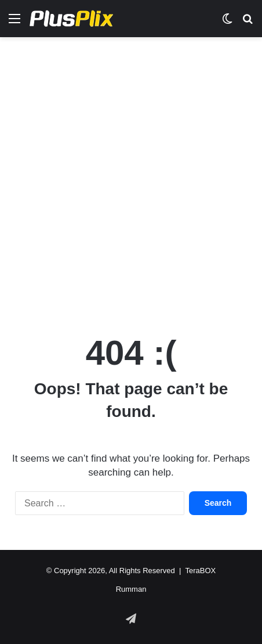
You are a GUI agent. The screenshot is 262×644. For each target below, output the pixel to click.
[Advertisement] (131, 180)
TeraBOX (200, 571)
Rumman (131, 589)
